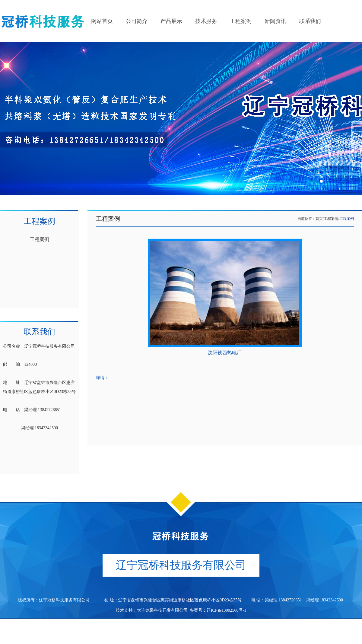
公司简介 (137, 21)
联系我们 (310, 21)
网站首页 (102, 21)
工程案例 (241, 21)
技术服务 (206, 21)
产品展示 (171, 21)
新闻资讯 (275, 21)
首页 (319, 219)
